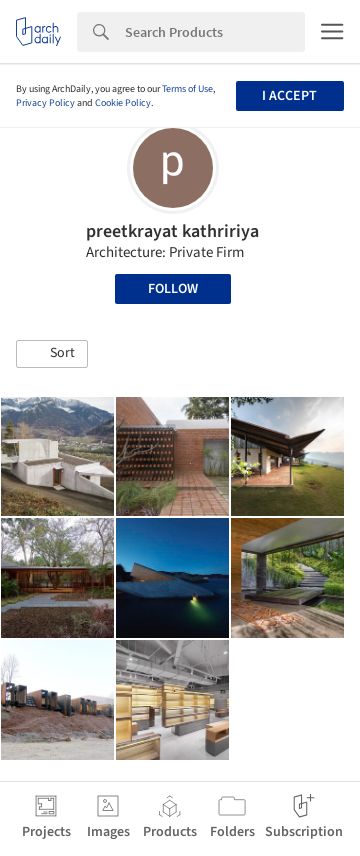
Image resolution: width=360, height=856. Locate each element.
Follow (173, 289)
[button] (52, 354)
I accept (289, 96)
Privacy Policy (45, 103)
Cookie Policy (123, 103)
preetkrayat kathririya (172, 231)
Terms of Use (187, 89)
